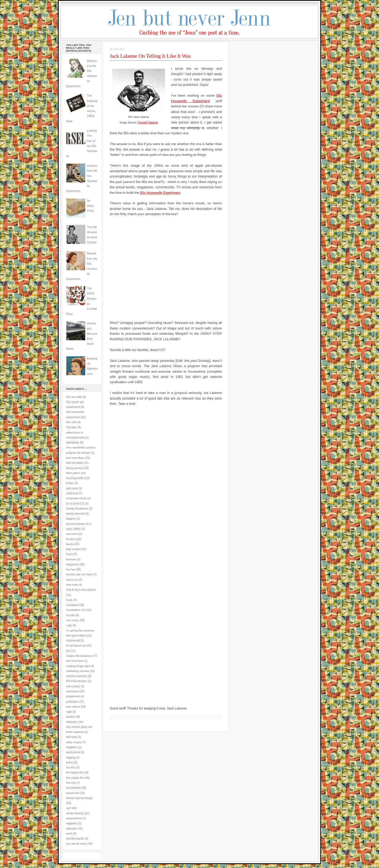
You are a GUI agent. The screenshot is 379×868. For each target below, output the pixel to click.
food (69, 554)
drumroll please (76, 524)
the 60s (71, 767)
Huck (69, 600)
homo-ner (72, 580)
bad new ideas (75, 458)
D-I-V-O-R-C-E (75, 504)
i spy (69, 625)
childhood (72, 493)
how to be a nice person (81, 590)
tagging (71, 757)
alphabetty (73, 442)
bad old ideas (74, 463)
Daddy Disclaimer (77, 509)
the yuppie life (75, 778)
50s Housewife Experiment (160, 193)
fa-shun (71, 539)
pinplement (73, 696)
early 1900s (73, 529)
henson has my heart (79, 574)
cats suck (72, 488)
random (71, 717)
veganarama (74, 818)
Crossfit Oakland (148, 123)
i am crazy (73, 620)
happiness (73, 564)
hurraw (70, 615)
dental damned (75, 514)
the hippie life (74, 772)
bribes (70, 483)
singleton (72, 747)
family (70, 544)
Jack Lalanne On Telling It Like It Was (150, 56)
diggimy (71, 519)
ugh (68, 808)
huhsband (72, 605)
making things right (78, 666)
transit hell (73, 793)
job (68, 651)
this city (71, 783)
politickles (72, 702)
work (69, 834)
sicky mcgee (74, 742)
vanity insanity (75, 813)
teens (69, 762)
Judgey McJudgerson (79, 656)
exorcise (71, 534)
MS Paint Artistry (76, 681)
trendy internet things (79, 798)
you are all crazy (76, 844)
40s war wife (74, 397)
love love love (75, 661)
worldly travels (75, 839)
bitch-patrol (73, 473)
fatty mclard (73, 549)
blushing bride (75, 478)
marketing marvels (78, 671)
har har (71, 569)
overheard (72, 691)
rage (69, 712)
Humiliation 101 (76, 610)
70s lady (71, 427)
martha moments (77, 676)
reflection (72, 722)
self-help (71, 737)
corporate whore (76, 498)
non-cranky (73, 686)
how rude (72, 585)
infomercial (73, 640)
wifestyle (71, 828)
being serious (74, 468)
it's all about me (76, 645)
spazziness (73, 752)
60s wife (71, 422)
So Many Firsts (90, 206)
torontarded (73, 788)
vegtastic (72, 823)
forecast (71, 559)
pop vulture (73, 707)
